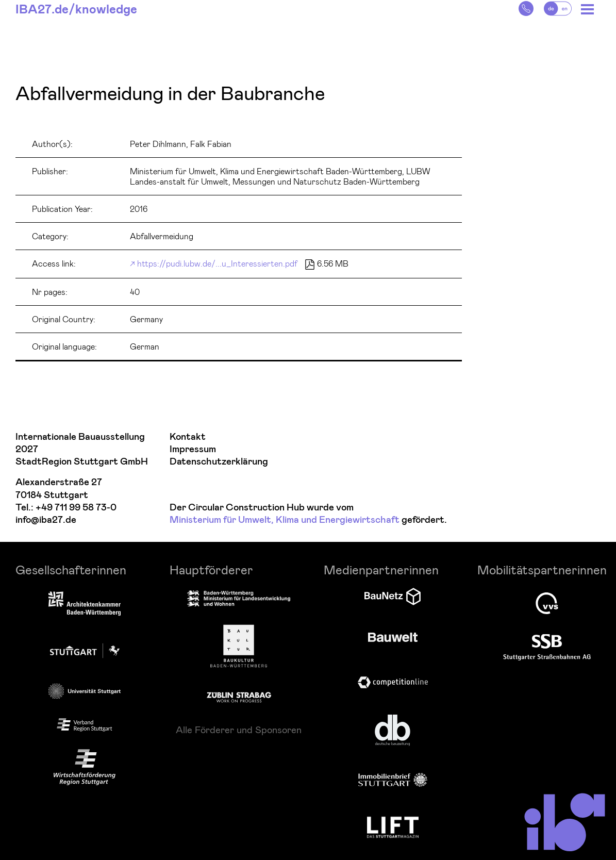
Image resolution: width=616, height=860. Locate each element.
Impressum (193, 449)
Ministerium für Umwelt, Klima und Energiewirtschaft (285, 520)
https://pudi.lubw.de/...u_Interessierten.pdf (217, 263)
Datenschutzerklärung (219, 462)
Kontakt (188, 437)
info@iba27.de (46, 520)
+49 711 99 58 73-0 (76, 508)
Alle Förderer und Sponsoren (239, 730)
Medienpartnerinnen (381, 569)
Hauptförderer (211, 569)
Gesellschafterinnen (71, 569)
